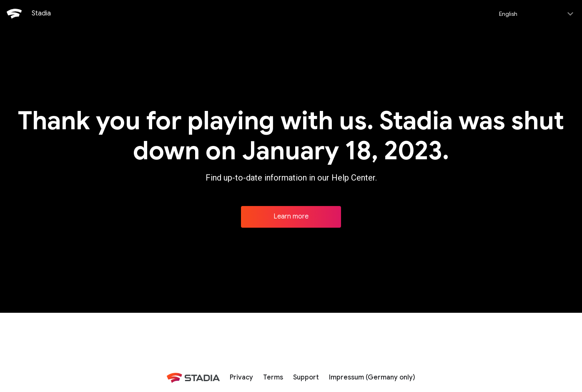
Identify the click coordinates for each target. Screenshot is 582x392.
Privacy (241, 377)
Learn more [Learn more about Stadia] (291, 216)
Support (306, 377)
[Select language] (536, 13)
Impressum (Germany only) (372, 377)
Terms (273, 377)
